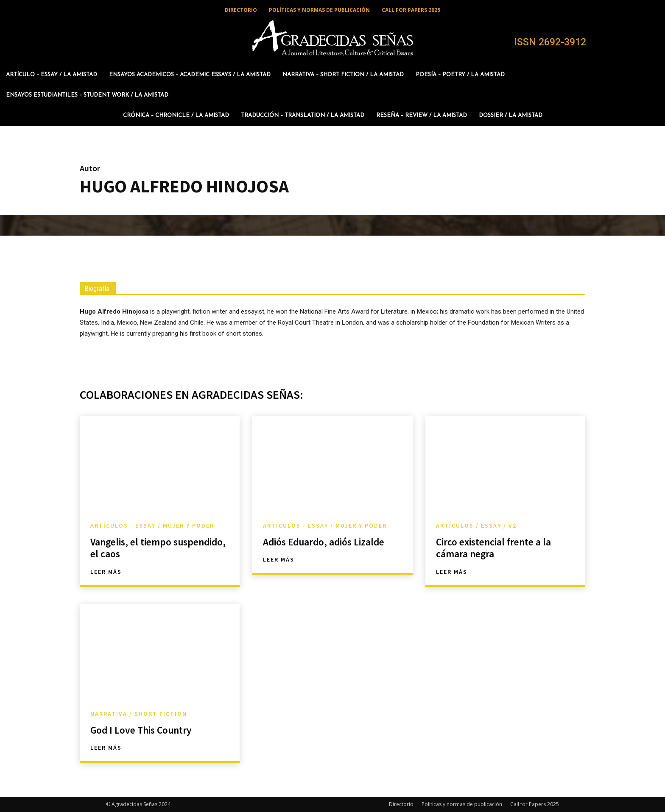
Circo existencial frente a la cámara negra (496, 548)
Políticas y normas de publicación (462, 804)
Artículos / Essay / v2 (476, 526)
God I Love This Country (143, 730)
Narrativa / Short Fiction (139, 714)
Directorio (401, 804)
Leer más (106, 572)
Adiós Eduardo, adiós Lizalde (326, 542)
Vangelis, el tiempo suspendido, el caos (134, 548)
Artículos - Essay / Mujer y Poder (152, 526)
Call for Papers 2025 (535, 804)
